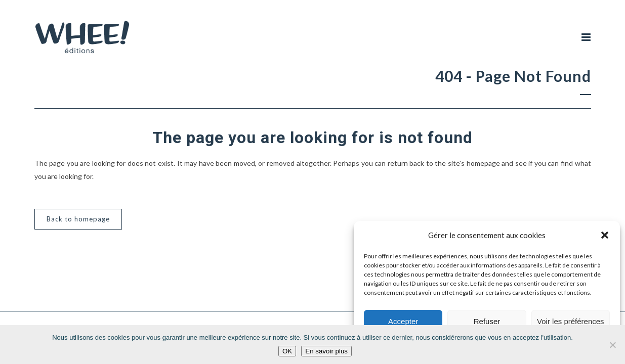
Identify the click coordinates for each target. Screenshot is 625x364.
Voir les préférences (571, 321)
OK (287, 351)
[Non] (612, 345)
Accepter (403, 321)
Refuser (487, 321)
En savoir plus (326, 351)
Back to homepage (78, 219)
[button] (605, 235)
